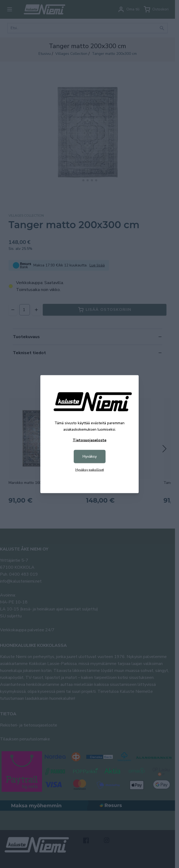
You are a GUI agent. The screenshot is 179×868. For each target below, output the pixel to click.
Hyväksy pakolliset (90, 469)
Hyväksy (90, 456)
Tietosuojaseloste (89, 440)
